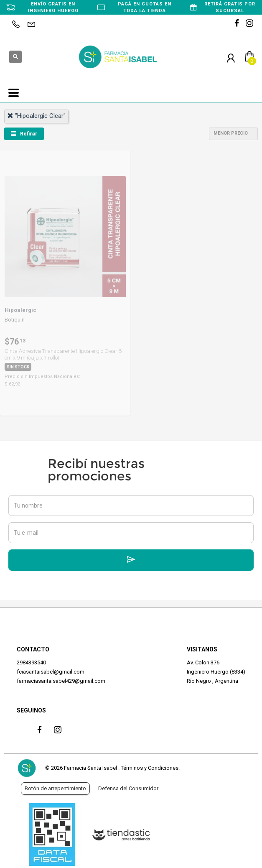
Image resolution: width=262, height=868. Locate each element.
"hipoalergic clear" (36, 116)
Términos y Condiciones (150, 768)
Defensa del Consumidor (128, 788)
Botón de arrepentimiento (55, 788)
